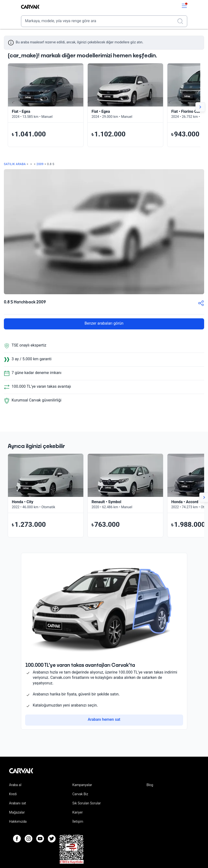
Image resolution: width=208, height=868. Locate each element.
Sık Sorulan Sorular (86, 804)
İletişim (78, 822)
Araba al (15, 785)
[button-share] (201, 304)
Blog (150, 785)
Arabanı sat (18, 804)
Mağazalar (17, 813)
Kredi (13, 795)
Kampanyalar (82, 785)
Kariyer (77, 813)
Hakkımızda (18, 822)
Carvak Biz (80, 795)
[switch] (184, 7)
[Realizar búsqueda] (182, 21)
